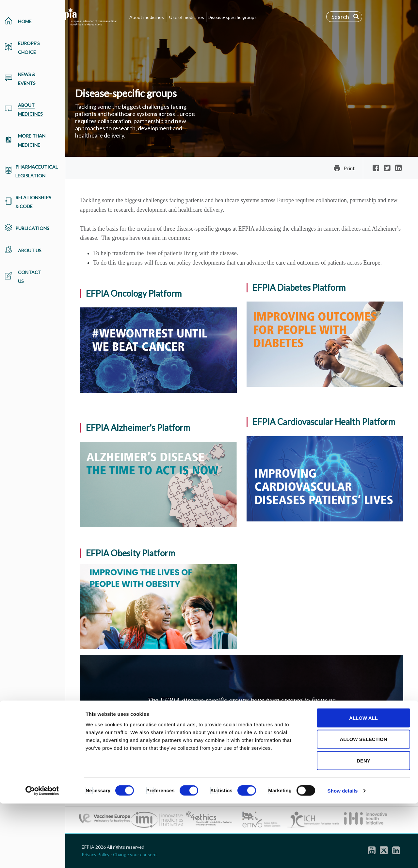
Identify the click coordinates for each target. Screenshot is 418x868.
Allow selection (364, 804)
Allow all (363, 782)
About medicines (147, 17)
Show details (343, 855)
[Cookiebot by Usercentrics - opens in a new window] (42, 855)
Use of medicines (187, 17)
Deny (363, 825)
